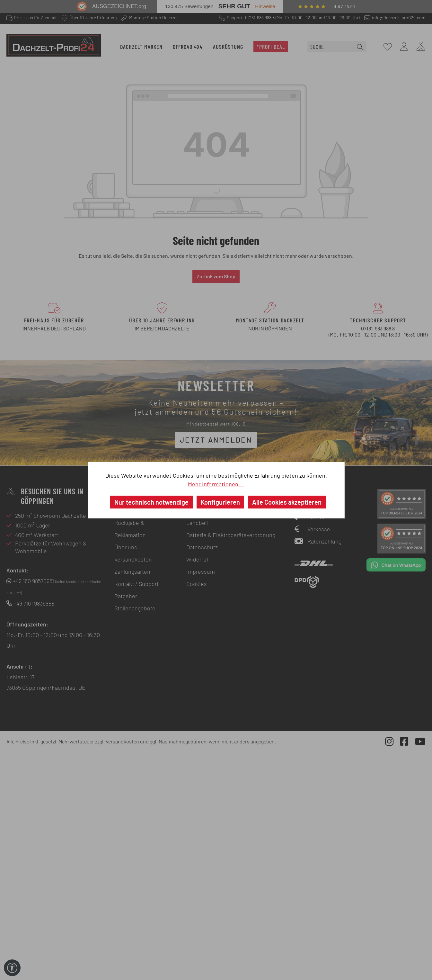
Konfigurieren (220, 502)
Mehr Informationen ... (216, 484)
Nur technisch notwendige (151, 502)
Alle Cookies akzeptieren (287, 502)
